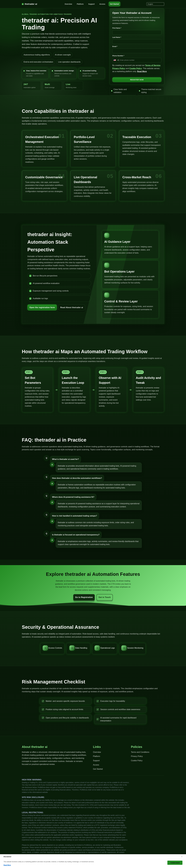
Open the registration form (42, 307)
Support (91, 4)
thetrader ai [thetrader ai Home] (29, 4)
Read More (142, 71)
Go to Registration (84, 597)
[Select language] (155, 4)
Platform (80, 4)
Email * (115, 46)
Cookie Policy (136, 68)
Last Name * (117, 37)
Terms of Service (153, 65)
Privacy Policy (119, 68)
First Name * (117, 28)
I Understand (175, 863)
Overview (68, 4)
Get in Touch (105, 597)
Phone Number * (118, 56)
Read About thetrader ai (72, 307)
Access (102, 4)
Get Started (114, 4)
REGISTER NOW (137, 80)
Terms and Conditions (140, 752)
